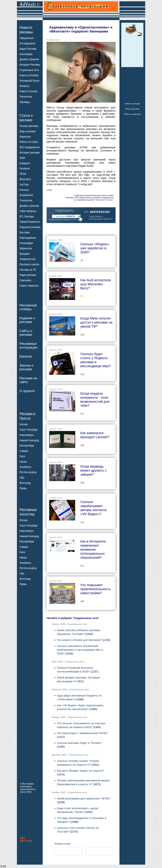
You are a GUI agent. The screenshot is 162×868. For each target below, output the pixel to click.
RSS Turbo (26, 841)
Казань (23, 462)
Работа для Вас (132, 109)
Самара (24, 451)
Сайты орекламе (26, 333)
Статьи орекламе (26, 118)
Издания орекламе (27, 320)
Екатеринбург (27, 446)
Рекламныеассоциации (28, 345)
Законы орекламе (26, 367)
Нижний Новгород (29, 440)
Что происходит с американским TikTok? (83, 733)
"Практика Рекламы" (104, 200)
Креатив (26, 356)
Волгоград (25, 483)
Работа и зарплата (132, 114)
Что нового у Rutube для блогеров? (79, 640)
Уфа (22, 478)
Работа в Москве (132, 104)
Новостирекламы (26, 30)
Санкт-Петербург (29, 430)
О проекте (27, 391)
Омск (22, 456)
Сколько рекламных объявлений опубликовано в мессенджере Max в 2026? (80, 650)
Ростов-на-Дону (28, 472)
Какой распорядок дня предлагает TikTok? (84, 798)
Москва (23, 424)
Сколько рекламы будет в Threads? (79, 743)
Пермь (23, 488)
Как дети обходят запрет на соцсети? (81, 771)
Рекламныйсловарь (28, 307)
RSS (23, 838)
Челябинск (25, 467)
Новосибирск (27, 435)
